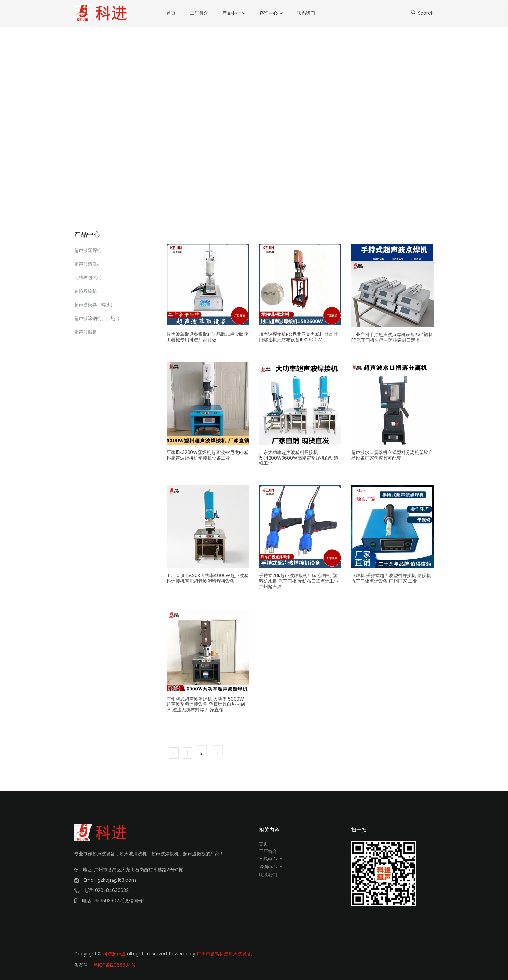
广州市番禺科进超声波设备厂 (226, 954)
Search (422, 12)
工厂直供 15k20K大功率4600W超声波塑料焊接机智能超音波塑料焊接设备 (208, 578)
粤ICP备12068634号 (115, 962)
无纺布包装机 (88, 278)
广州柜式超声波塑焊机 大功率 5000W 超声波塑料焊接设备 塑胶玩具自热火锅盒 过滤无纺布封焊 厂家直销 (206, 704)
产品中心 (231, 13)
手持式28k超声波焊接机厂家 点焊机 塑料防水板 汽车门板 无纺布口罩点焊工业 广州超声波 (299, 581)
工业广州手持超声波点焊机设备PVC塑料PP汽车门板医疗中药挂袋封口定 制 (392, 337)
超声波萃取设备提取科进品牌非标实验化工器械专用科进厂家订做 (207, 337)
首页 (171, 13)
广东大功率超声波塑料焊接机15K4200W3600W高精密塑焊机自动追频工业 (299, 458)
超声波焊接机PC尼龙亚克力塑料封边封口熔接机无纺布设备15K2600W (298, 337)
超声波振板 (86, 332)
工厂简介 (199, 13)
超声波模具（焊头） (95, 305)
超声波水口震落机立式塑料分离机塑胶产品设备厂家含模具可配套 (392, 455)
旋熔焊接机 (86, 291)
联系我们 (306, 13)
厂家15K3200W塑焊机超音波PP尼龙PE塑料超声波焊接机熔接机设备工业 (208, 455)
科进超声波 (114, 954)
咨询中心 (269, 13)
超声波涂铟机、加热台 (97, 318)
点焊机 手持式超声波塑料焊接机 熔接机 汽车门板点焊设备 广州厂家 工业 (391, 578)
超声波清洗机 (88, 264)
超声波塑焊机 (88, 250)
